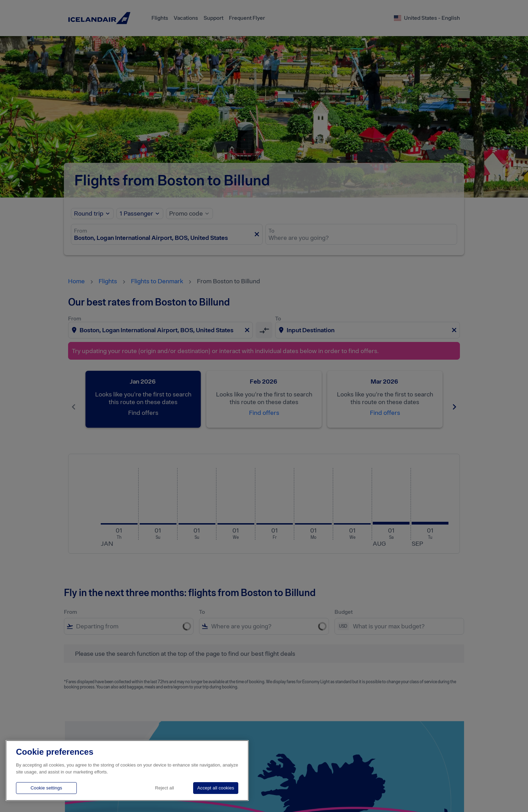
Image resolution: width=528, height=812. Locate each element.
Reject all (164, 788)
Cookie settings (46, 788)
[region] (127, 771)
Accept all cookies (216, 788)
